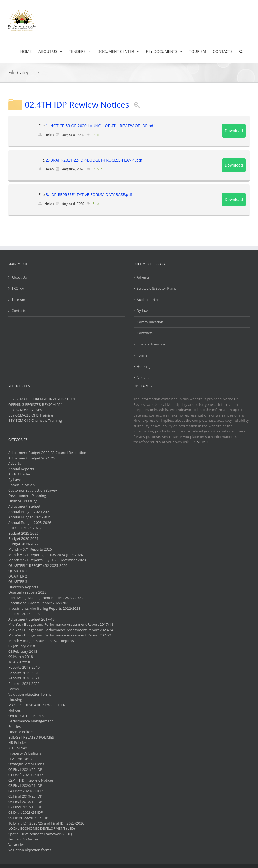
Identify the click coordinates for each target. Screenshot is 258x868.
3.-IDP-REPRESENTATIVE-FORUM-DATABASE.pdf (89, 194)
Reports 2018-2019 (24, 667)
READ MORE (202, 442)
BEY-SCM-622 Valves (25, 410)
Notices (143, 377)
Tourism (18, 300)
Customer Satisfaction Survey (33, 490)
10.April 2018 (19, 662)
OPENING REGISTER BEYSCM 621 (35, 404)
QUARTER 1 (18, 571)
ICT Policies (18, 748)
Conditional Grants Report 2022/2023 (39, 603)
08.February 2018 (23, 651)
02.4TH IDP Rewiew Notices (77, 104)
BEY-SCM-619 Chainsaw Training (35, 420)
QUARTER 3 (18, 581)
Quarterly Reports (23, 587)
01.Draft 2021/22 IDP (26, 775)
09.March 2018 (21, 657)
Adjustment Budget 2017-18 (31, 619)
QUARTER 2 (18, 576)
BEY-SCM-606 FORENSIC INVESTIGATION (42, 399)
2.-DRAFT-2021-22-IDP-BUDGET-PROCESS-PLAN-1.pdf (94, 160)
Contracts (145, 333)
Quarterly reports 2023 (27, 592)
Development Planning (27, 496)
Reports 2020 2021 (24, 678)
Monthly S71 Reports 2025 (30, 549)
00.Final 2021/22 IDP (25, 769)
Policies (14, 726)
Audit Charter (19, 474)
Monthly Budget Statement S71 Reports (41, 641)
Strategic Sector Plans (26, 764)
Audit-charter (148, 300)
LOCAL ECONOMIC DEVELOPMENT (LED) (41, 828)
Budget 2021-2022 (23, 544)
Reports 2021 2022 (24, 684)
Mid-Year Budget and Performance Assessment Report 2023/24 (61, 630)
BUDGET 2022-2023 (24, 528)
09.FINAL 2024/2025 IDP (28, 818)
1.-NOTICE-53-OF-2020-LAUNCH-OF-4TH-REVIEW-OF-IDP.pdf (100, 126)
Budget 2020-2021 (23, 538)
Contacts (19, 311)
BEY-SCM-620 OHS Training (31, 415)
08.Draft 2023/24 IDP (26, 812)
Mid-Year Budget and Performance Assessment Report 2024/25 (61, 635)
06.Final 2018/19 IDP (25, 802)
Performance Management (31, 721)
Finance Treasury (151, 344)
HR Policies (17, 742)
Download (234, 131)
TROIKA (18, 288)
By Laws (15, 480)
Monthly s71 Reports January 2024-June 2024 (45, 555)
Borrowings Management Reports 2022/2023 (45, 598)
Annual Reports (21, 469)
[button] (241, 51)
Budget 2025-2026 (23, 533)
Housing (144, 366)
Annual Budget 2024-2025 (30, 517)
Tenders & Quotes (23, 839)
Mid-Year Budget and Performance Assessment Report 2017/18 (61, 624)
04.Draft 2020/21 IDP (26, 791)
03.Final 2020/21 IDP (25, 785)
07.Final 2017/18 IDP (25, 807)
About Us (19, 277)
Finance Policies (21, 732)
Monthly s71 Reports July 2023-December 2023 (47, 560)
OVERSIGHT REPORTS (26, 716)
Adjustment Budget (24, 506)
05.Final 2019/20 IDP (25, 796)
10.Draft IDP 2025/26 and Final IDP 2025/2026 (46, 823)
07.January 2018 (22, 646)
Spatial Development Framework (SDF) (40, 834)
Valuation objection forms (30, 694)
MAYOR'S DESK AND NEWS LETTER (37, 705)
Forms (142, 355)
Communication (150, 322)
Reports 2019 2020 (24, 673)
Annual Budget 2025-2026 (30, 523)
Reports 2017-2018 (24, 614)
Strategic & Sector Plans (156, 288)
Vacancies (16, 845)
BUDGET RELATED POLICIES (31, 737)
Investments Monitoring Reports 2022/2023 (44, 608)
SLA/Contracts (20, 759)
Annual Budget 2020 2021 (30, 512)
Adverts (143, 277)
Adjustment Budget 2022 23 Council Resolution (47, 453)
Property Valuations (25, 753)
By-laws (143, 311)
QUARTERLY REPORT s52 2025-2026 (38, 565)
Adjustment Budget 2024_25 (32, 458)
